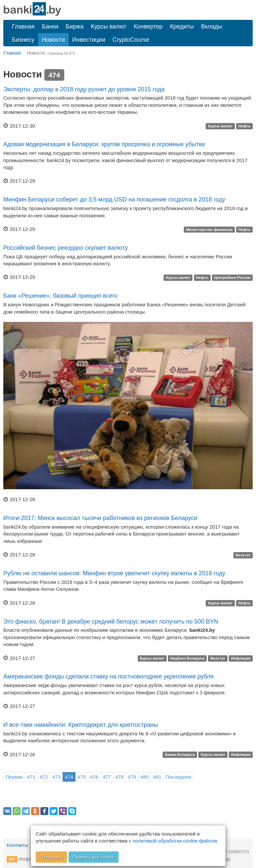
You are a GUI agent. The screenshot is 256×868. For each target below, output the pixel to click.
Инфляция (241, 659)
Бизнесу (23, 40)
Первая (14, 777)
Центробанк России (232, 278)
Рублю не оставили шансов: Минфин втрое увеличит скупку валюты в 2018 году (114, 573)
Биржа (75, 26)
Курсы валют (108, 26)
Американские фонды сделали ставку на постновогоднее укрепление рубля (108, 676)
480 (145, 777)
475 (82, 777)
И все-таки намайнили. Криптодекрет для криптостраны (81, 725)
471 (31, 777)
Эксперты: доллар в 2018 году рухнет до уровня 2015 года (84, 89)
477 (107, 777)
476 (94, 777)
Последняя (178, 777)
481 (157, 777)
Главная (23, 26)
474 (69, 777)
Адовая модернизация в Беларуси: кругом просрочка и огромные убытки (104, 144)
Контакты (17, 845)
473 (56, 777)
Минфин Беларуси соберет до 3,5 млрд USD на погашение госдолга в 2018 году (114, 199)
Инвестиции (89, 40)
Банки (50, 26)
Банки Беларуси (180, 755)
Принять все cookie (94, 857)
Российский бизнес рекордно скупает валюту (66, 248)
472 (44, 777)
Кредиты (182, 26)
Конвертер (148, 26)
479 (132, 777)
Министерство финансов (209, 230)
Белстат (243, 555)
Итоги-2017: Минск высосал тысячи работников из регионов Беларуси (100, 518)
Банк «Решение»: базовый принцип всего (60, 296)
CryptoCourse (131, 40)
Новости (53, 40)
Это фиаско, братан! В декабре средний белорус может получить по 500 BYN (111, 622)
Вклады (212, 26)
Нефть (245, 126)
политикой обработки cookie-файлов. (176, 841)
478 (119, 777)
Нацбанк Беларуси (187, 659)
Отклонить (51, 857)
